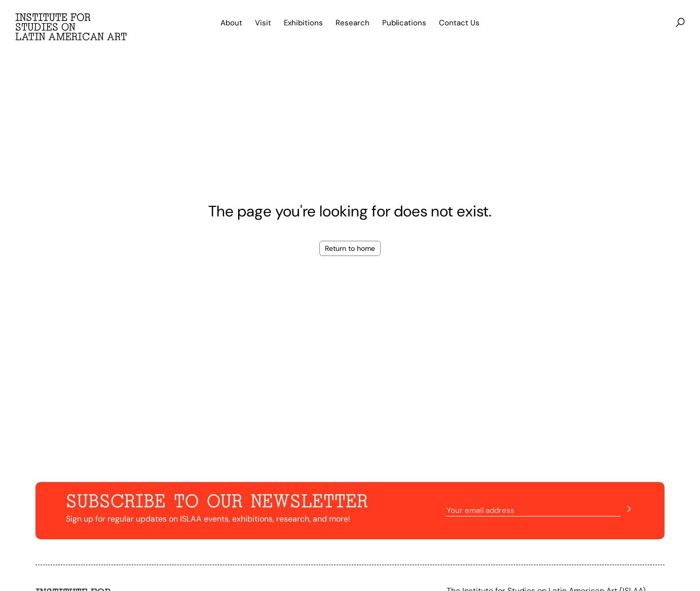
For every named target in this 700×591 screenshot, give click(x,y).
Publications (404, 23)
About (231, 23)
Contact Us (459, 23)
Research (353, 23)
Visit (263, 23)
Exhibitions (303, 23)
